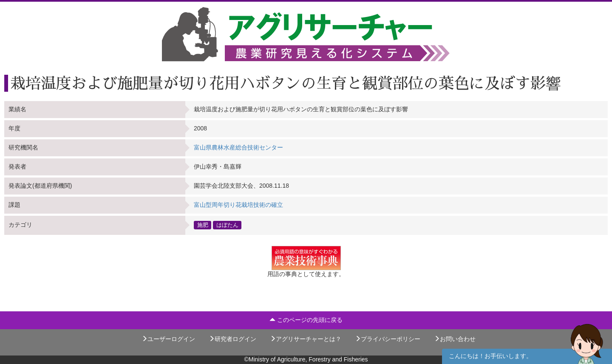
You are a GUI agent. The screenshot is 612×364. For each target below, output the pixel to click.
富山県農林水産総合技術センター (238, 147)
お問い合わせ (455, 339)
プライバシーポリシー (388, 339)
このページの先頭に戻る (306, 320)
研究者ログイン (232, 339)
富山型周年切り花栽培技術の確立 (238, 205)
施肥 (203, 225)
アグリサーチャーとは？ (306, 339)
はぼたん (227, 225)
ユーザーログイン (168, 339)
